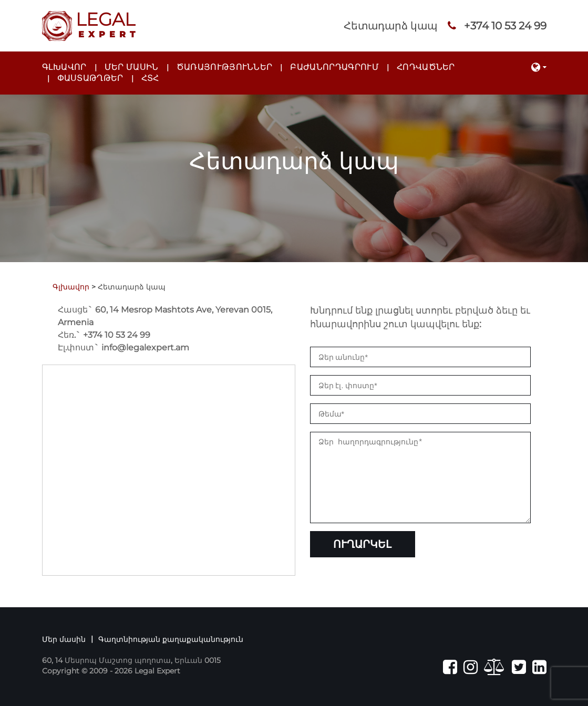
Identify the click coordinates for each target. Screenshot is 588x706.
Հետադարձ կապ (390, 26)
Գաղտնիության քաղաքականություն (171, 639)
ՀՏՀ (150, 78)
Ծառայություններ (225, 67)
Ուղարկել (362, 560)
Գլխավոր (64, 67)
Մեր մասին (132, 67)
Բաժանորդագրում (334, 67)
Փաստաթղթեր (90, 78)
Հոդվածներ (426, 67)
